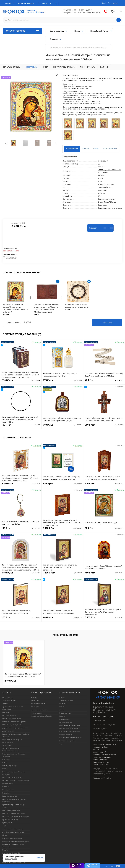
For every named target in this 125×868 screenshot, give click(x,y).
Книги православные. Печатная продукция (14, 773)
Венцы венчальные (9, 715)
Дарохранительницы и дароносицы (15, 728)
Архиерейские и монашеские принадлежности (13, 708)
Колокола (6, 787)
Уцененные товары (9, 701)
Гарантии (63, 716)
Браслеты (6, 712)
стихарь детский (100, 752)
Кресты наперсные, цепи (11, 810)
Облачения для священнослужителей (16, 841)
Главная (7, 3)
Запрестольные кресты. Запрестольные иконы (11, 750)
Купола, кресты (8, 823)
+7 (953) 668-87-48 (69, 13)
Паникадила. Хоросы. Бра (11, 853)
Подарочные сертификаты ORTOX (14, 862)
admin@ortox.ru (107, 703)
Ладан (5, 826)
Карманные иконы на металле (110, 208)
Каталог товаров (23, 31)
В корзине (110, 866)
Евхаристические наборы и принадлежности (12, 741)
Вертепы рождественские (12, 719)
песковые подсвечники (102, 757)
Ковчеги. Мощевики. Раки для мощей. (16, 781)
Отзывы (62, 707)
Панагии (5, 850)
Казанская (102, 205)
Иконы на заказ (37, 713)
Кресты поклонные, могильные (13, 813)
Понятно (40, 858)
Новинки (34, 698)
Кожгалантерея (8, 784)
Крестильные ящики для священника (16, 817)
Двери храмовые (8, 731)
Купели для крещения (10, 820)
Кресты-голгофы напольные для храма (14, 806)
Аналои (5, 704)
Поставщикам (64, 719)
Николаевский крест (101, 762)
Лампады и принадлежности (13, 829)
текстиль (97, 750)
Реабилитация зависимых (69, 728)
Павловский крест (100, 760)
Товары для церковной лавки (110, 170)
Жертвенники (7, 745)
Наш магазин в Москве (39, 710)
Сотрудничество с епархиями (70, 725)
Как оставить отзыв (38, 704)
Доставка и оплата (26, 3)
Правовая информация (68, 741)
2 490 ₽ (10, 681)
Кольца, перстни (8, 790)
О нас (61, 744)
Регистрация (113, 3)
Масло (5, 835)
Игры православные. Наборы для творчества (14, 755)
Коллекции (35, 701)
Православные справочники (69, 732)
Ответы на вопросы (66, 735)
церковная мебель (100, 747)
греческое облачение (101, 765)
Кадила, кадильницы (10, 766)
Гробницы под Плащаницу (11, 725)
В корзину (108, 322)
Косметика (6, 793)
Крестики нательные (10, 796)
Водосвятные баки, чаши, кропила (14, 722)
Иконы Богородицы (106, 184)
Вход (104, 3)
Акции (62, 710)
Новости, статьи (65, 713)
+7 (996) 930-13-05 (69, 10)
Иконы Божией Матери (107, 202)
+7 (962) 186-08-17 (85, 10)
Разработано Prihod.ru (102, 778)
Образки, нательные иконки (12, 838)
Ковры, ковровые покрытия (12, 777)
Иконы (5, 763)
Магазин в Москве (66, 722)
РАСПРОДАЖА (7, 698)
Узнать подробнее (11, 859)
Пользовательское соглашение (70, 738)
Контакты (47, 3)
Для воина (103, 172)
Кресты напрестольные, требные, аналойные (14, 800)
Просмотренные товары (65, 635)
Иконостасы (7, 760)
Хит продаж (35, 707)
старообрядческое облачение (105, 755)
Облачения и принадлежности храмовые (13, 846)
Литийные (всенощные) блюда (13, 832)
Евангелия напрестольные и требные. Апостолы (16, 735)
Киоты (5, 769)
